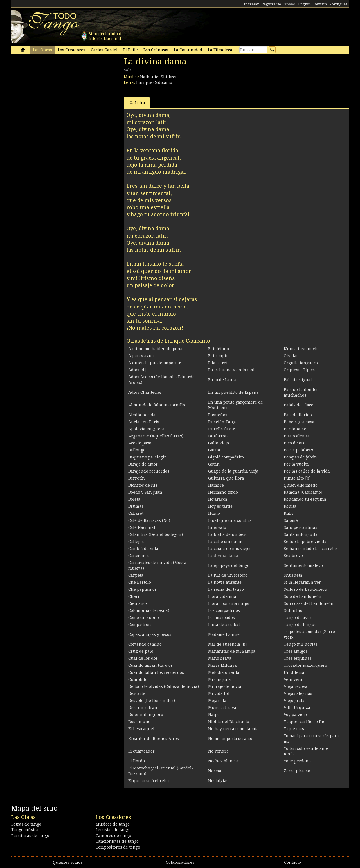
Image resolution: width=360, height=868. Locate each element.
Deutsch (320, 4)
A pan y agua (141, 356)
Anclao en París (144, 422)
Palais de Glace (299, 405)
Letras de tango (26, 824)
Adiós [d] (137, 370)
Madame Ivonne (224, 634)
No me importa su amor (231, 739)
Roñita (290, 506)
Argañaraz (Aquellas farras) (156, 436)
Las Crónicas (156, 50)
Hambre (216, 485)
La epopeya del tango (229, 565)
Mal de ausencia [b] (227, 644)
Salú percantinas (301, 527)
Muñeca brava (222, 708)
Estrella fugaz (222, 429)
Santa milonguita (301, 534)
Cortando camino (145, 644)
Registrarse (271, 4)
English (304, 4)
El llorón (137, 761)
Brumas (136, 506)
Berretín (137, 478)
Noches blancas (223, 761)
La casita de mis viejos (230, 549)
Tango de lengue (300, 625)
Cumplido (138, 679)
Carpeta (136, 575)
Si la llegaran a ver (302, 582)
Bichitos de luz (143, 485)
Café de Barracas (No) (149, 520)
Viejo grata (294, 701)
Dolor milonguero (146, 715)
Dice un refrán (143, 708)
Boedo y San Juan (145, 492)
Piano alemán (297, 436)
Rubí (288, 513)
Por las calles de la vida (307, 471)
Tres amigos (296, 651)
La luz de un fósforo (228, 575)
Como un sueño (144, 618)
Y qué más (294, 729)
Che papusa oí (142, 589)
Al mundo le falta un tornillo (157, 405)
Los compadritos (224, 610)
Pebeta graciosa (299, 422)
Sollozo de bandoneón (306, 589)
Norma (215, 771)
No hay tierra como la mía (233, 729)
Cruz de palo (141, 651)
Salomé (291, 520)
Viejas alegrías (298, 693)
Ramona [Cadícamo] (303, 492)
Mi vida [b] (219, 693)
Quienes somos (68, 862)
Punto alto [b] (297, 478)
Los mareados (221, 618)
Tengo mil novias (301, 644)
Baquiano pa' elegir (147, 457)
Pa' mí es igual (298, 380)
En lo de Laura (222, 380)
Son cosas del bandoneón (309, 603)
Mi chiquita (220, 679)
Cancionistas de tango (117, 841)
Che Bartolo (140, 582)
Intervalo (217, 527)
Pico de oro (295, 443)
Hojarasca (218, 499)
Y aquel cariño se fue (305, 722)
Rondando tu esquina (305, 499)
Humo (214, 513)
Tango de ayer (298, 618)
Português (338, 4)
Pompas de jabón (300, 457)
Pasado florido (298, 415)
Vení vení (293, 679)
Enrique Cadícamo (154, 82)
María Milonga (222, 665)
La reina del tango (226, 589)
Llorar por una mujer (229, 603)
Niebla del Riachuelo (229, 722)
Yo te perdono (297, 761)
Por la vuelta (296, 464)
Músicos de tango (113, 824)
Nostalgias (218, 781)
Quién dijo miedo (301, 485)
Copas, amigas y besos (150, 634)
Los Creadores (71, 50)
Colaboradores (180, 862)
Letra (137, 103)
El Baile (130, 50)
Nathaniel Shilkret (158, 77)
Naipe (214, 715)
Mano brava (220, 658)
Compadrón (140, 625)
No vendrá (218, 751)
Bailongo (137, 450)
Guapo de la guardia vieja (233, 471)
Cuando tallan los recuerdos (156, 672)
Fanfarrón (218, 436)
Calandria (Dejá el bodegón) (156, 534)
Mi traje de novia (225, 686)
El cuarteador (141, 751)
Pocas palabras (298, 450)
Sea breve (293, 556)
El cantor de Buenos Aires (154, 739)
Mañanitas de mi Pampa (232, 651)
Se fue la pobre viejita (305, 542)
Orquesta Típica (299, 370)
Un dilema (294, 672)
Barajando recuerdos (149, 471)
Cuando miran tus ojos (150, 665)
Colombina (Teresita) (149, 610)
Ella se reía (219, 363)
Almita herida (142, 415)
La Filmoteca (220, 50)
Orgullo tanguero (301, 363)
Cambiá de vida (143, 549)
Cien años (138, 603)
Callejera (137, 542)
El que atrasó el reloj (148, 781)
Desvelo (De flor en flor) (152, 701)
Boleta (134, 499)
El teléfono (219, 349)
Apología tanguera (146, 429)
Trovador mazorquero (305, 665)
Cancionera (139, 556)
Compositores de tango (118, 847)
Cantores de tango (113, 836)
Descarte (137, 693)
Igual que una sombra (230, 520)
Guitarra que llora (226, 478)
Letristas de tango (113, 830)
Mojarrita (217, 701)
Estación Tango (223, 422)
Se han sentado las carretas (311, 549)
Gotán (214, 464)
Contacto (292, 862)
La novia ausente (225, 582)
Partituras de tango (30, 836)
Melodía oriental (224, 672)
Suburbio (293, 610)
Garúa (214, 450)
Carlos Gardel (104, 50)
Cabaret (136, 513)
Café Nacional (142, 527)
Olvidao (291, 356)
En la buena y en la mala (232, 370)
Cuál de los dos (143, 658)
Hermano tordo (223, 492)
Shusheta (293, 575)
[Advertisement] (53, 95)
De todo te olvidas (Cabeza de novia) (164, 686)
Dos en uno (139, 722)
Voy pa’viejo (295, 715)
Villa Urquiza (297, 708)
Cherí (134, 596)
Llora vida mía (222, 596)
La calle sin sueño (226, 542)
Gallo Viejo (219, 443)
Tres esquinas (298, 658)
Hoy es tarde (220, 506)
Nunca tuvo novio (301, 349)
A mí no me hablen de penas (156, 349)
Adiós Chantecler (145, 392)
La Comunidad (188, 50)
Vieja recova (296, 686)
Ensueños (218, 415)
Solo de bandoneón (303, 596)
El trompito (219, 356)
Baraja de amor (143, 464)
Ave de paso (140, 443)
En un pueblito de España (233, 392)
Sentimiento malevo (303, 565)
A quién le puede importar (155, 363)
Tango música (25, 830)
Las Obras (42, 50)
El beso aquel (141, 729)
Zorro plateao (297, 771)
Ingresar (251, 4)
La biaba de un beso (228, 534)
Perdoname (295, 429)
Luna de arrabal (224, 625)
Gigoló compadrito (226, 457)
